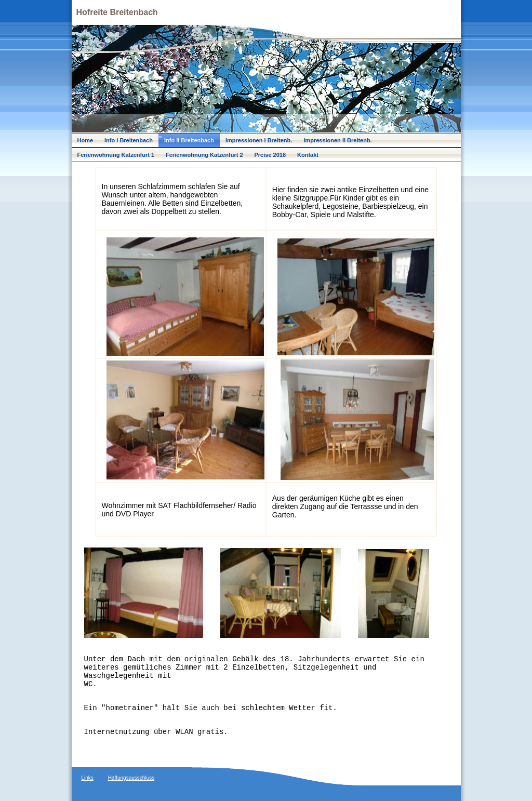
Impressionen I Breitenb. (259, 140)
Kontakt (308, 155)
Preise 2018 (270, 155)
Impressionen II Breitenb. (337, 140)
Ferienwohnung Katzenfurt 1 (116, 155)
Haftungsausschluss (131, 778)
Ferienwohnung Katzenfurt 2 (204, 155)
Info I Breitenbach (129, 140)
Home (85, 140)
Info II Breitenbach (189, 140)
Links (88, 778)
